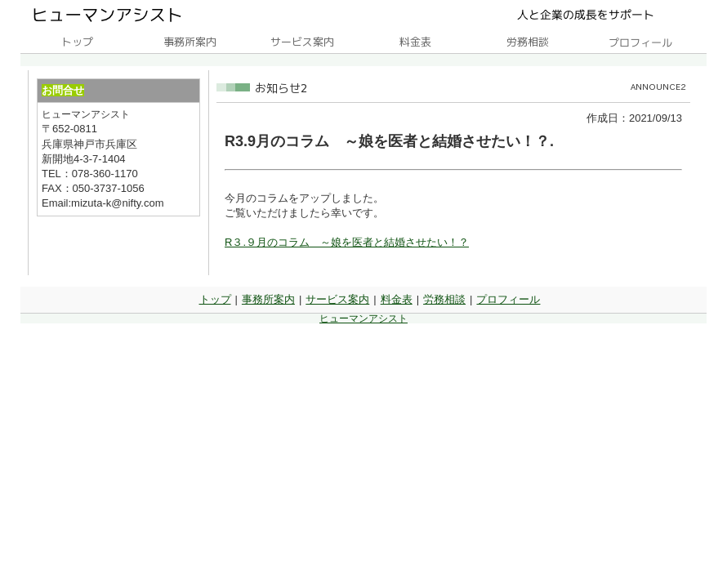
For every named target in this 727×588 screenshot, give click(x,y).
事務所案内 (268, 299)
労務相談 (444, 299)
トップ (215, 299)
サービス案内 (337, 299)
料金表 (397, 299)
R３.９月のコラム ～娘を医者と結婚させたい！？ (347, 242)
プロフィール (508, 299)
